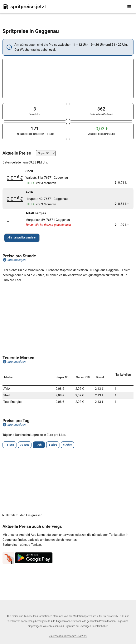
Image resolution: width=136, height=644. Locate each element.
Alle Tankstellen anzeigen (22, 238)
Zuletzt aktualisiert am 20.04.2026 (68, 636)
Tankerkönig (28, 621)
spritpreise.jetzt (24, 6)
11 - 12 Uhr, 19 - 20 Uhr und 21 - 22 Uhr (100, 45)
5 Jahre (67, 445)
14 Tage (9, 445)
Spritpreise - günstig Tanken (22, 545)
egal (52, 50)
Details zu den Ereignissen (24, 515)
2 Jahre (53, 445)
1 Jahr (39, 445)
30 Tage (25, 445)
